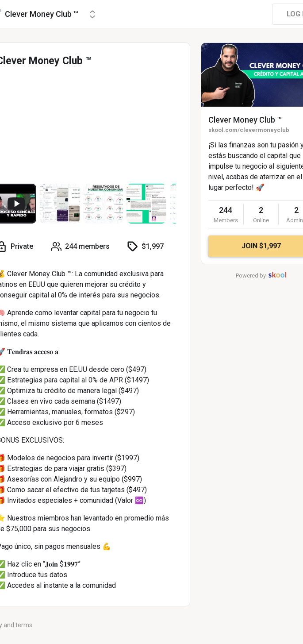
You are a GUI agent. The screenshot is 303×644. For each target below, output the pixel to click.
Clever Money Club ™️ (245, 120)
